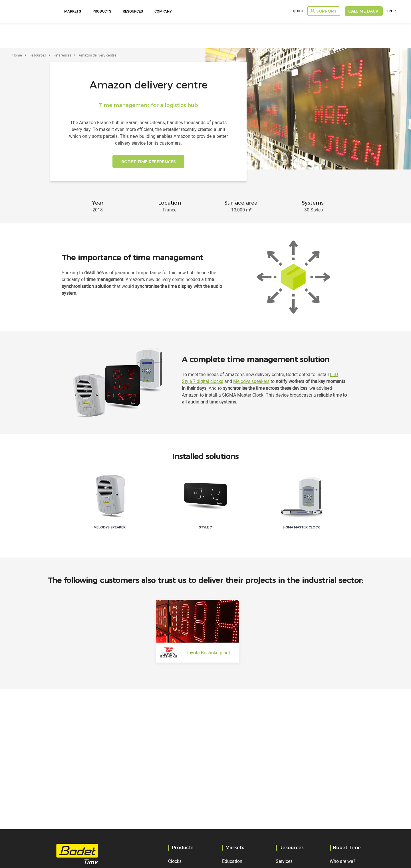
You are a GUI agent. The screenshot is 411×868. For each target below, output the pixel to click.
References (62, 55)
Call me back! (364, 11)
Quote (299, 11)
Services (284, 861)
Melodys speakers (251, 383)
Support (327, 11)
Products (102, 11)
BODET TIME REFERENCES (149, 163)
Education (232, 861)
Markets (73, 11)
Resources (133, 11)
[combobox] (393, 11)
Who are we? (342, 861)
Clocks (175, 861)
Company (163, 11)
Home (17, 55)
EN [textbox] (389, 11)
